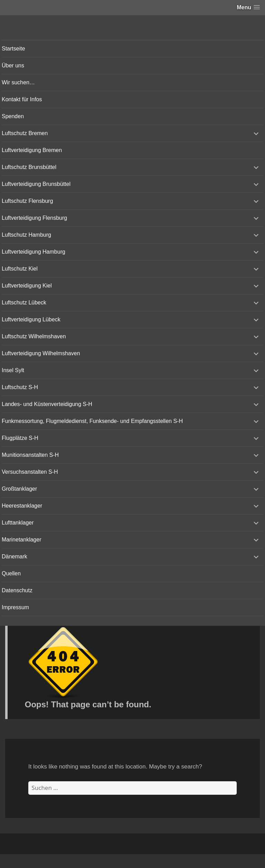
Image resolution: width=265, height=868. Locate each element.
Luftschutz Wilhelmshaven (34, 336)
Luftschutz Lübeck (24, 303)
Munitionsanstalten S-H (30, 455)
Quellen (11, 573)
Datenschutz (17, 590)
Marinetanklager (22, 540)
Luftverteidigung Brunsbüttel (36, 184)
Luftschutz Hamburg (26, 235)
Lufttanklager (18, 523)
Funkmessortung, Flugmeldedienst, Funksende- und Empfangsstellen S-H (92, 421)
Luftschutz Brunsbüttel (29, 167)
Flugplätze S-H (20, 438)
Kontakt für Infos (22, 99)
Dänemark (14, 556)
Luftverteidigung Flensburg (34, 218)
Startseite (13, 49)
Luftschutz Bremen (25, 133)
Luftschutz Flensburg (27, 201)
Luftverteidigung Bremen (32, 150)
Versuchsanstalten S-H (30, 472)
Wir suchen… (18, 82)
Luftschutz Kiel (20, 269)
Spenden (13, 116)
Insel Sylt (13, 370)
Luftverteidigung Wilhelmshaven (41, 353)
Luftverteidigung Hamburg (33, 252)
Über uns (13, 65)
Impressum (15, 607)
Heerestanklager (22, 506)
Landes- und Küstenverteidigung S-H (47, 404)
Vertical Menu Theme (146, 861)
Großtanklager (19, 489)
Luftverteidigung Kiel (27, 286)
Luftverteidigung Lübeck (31, 319)
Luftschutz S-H (20, 387)
